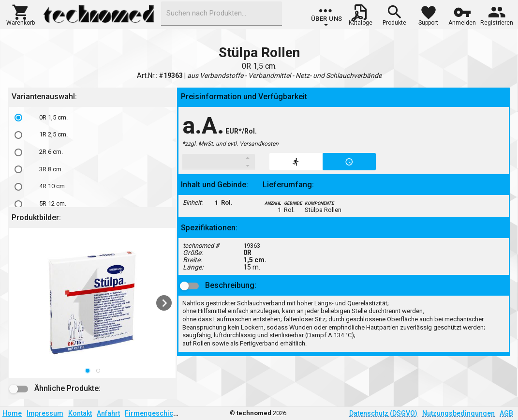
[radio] (18, 118)
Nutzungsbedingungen (459, 413)
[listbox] (92, 161)
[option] (92, 118)
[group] (327, 17)
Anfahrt (108, 413)
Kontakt (80, 413)
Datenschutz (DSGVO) (383, 413)
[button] (21, 14)
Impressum (45, 413)
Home (12, 413)
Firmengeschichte (154, 413)
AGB (506, 413)
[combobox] (222, 14)
